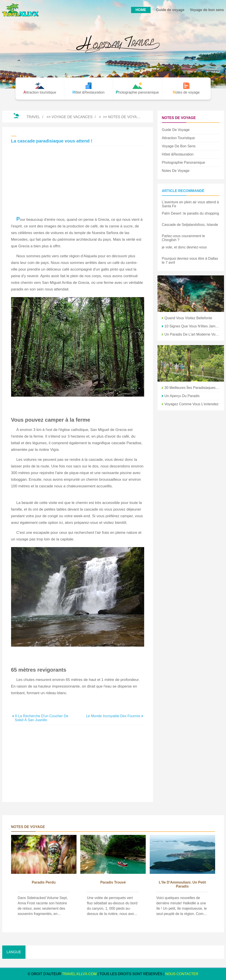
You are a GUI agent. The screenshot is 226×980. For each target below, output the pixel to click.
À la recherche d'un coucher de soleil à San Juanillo (42, 718)
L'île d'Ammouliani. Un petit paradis (182, 884)
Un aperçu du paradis (182, 396)
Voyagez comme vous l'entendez (192, 404)
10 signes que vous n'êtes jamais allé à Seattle (192, 326)
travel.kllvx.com (79, 974)
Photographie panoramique (184, 162)
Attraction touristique (178, 138)
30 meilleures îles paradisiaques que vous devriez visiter (192, 388)
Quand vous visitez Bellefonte (188, 318)
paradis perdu (44, 882)
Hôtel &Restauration (178, 154)
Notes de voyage (125, 117)
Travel (33, 117)
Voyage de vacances (72, 117)
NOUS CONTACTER (182, 974)
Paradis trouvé (113, 882)
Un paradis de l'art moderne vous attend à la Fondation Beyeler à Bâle (192, 334)
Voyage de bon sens (207, 10)
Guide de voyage (170, 10)
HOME (141, 10)
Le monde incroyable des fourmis (113, 716)
